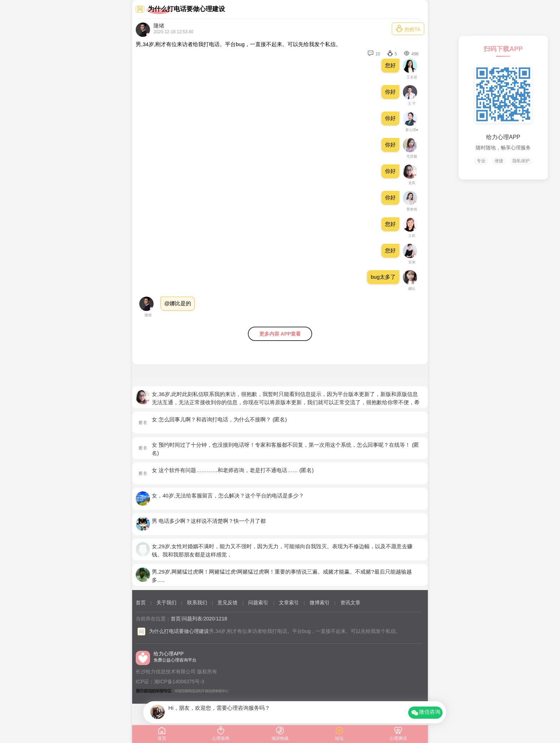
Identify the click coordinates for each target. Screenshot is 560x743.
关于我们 (166, 603)
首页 (141, 603)
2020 (209, 619)
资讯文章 (350, 603)
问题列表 (192, 619)
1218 (222, 619)
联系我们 (197, 603)
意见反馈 (227, 603)
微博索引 (320, 603)
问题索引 (258, 603)
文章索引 (289, 603)
